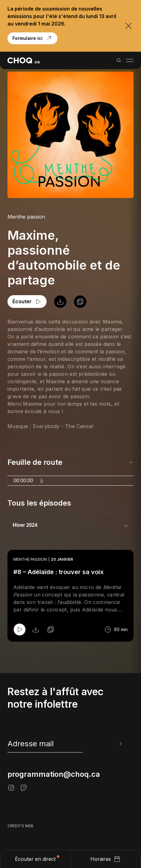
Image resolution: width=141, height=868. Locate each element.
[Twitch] (24, 788)
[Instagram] (11, 788)
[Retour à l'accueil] (23, 60)
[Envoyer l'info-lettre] (120, 744)
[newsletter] (65, 744)
